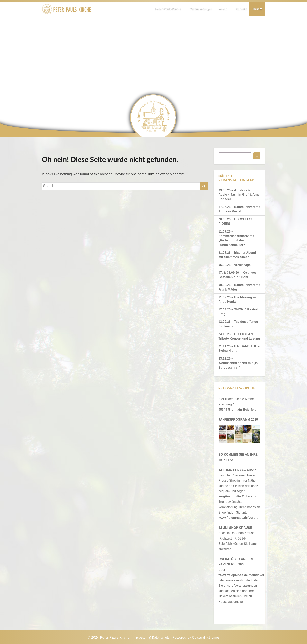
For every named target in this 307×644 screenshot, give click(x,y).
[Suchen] (257, 156)
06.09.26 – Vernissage (235, 265)
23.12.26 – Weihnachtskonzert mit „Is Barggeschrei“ (238, 363)
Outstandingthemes (206, 637)
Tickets (257, 9)
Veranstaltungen (201, 9)
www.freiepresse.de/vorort (238, 518)
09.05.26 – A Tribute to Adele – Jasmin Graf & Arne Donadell (239, 195)
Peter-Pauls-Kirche (169, 9)
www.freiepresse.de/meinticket (241, 575)
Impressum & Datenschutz (151, 637)
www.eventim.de (238, 580)
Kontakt (241, 9)
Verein (224, 9)
